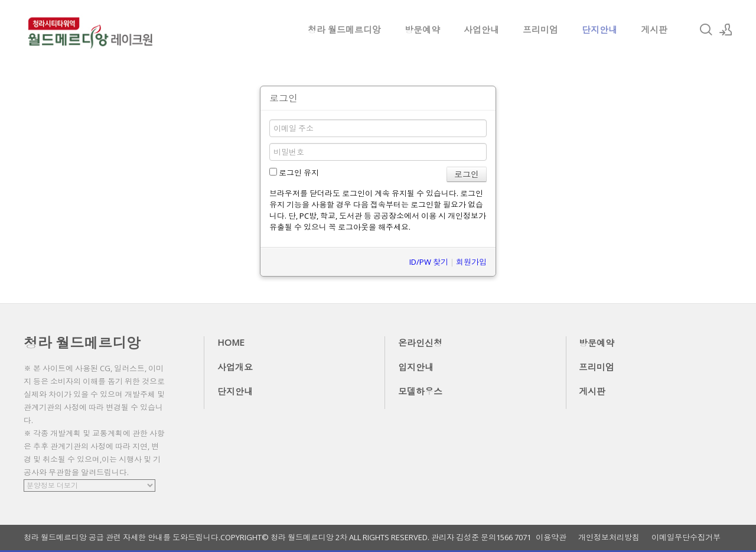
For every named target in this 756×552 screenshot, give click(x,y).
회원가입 (471, 262)
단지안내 (599, 30)
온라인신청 (420, 343)
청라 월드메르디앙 (344, 30)
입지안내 (416, 367)
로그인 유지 (294, 173)
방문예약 (422, 30)
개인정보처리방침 (609, 538)
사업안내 (481, 30)
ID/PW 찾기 (429, 262)
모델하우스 (420, 391)
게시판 (654, 30)
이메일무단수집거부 (686, 538)
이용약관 (551, 538)
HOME (231, 342)
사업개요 (235, 367)
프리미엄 (540, 30)
